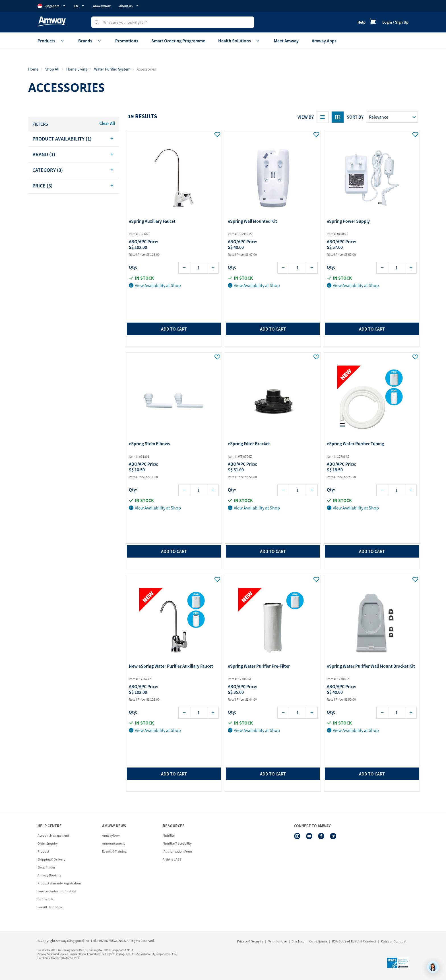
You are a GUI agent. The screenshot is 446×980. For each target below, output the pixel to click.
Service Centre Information (57, 891)
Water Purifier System (112, 69)
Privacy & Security (250, 941)
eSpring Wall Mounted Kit (252, 221)
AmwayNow (102, 6)
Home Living (77, 69)
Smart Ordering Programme (178, 41)
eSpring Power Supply (348, 221)
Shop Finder (46, 867)
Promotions (127, 41)
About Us (129, 6)
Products (51, 41)
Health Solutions (239, 41)
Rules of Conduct (394, 941)
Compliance (318, 941)
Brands (90, 41)
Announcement (113, 843)
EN (79, 6)
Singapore (52, 6)
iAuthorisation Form (177, 851)
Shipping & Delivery (51, 859)
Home (33, 69)
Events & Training (114, 851)
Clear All (107, 123)
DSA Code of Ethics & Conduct (354, 941)
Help (362, 22)
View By (306, 117)
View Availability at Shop (155, 285)
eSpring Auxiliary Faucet (152, 221)
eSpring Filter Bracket (249, 443)
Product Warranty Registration (59, 883)
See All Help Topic (50, 907)
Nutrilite (169, 835)
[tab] (74, 139)
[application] (433, 967)
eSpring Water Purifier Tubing (355, 443)
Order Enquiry (48, 843)
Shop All (52, 69)
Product (43, 851)
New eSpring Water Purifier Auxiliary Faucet (171, 666)
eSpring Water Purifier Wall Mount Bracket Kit (371, 666)
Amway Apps (324, 41)
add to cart (174, 329)
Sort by (355, 117)
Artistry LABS (172, 859)
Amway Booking (49, 875)
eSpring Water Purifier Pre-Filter (259, 666)
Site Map (298, 941)
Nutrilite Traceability (177, 843)
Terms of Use (277, 941)
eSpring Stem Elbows (149, 443)
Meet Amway (286, 41)
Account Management (53, 835)
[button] (74, 139)
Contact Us (45, 899)
